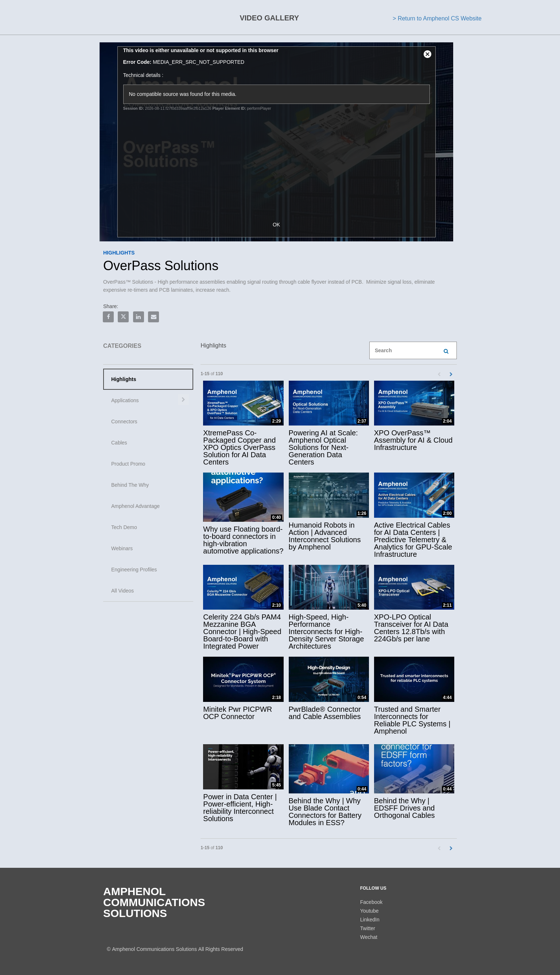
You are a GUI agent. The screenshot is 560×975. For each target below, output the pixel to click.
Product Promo (128, 464)
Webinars (122, 548)
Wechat (369, 937)
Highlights (124, 379)
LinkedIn (370, 920)
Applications (125, 400)
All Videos (122, 591)
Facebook (371, 902)
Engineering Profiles (134, 570)
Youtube (370, 911)
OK (280, 225)
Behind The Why (130, 485)
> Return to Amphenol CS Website (437, 18)
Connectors (124, 422)
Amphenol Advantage (135, 506)
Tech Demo (124, 527)
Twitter (368, 928)
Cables (119, 443)
